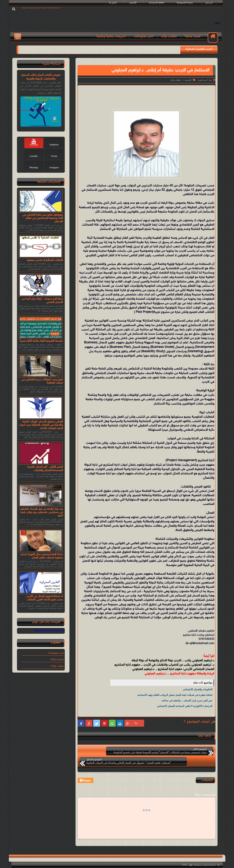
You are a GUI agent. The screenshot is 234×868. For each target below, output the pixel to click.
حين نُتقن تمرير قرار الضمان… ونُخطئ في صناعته (187, 704)
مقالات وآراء (170, 40)
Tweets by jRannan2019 (49, 633)
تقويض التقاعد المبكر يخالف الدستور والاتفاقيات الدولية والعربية (41, 81)
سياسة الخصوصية (187, 3)
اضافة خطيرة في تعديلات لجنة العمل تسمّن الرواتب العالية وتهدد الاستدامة (175, 699)
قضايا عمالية (194, 40)
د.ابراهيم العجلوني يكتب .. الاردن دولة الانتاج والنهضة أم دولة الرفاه (173, 664)
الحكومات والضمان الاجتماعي (198, 693)
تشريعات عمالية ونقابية (112, 40)
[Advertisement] (147, 100)
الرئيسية (188, 84)
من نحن (212, 3)
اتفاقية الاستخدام (159, 3)
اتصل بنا (115, 3)
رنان (215, 25)
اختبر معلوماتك (145, 40)
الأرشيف (135, 3)
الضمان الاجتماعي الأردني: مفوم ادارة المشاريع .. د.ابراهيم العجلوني (173, 673)
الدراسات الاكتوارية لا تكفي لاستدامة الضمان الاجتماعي (185, 710)
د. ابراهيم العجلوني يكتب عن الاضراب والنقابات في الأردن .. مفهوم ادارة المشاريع (164, 669)
